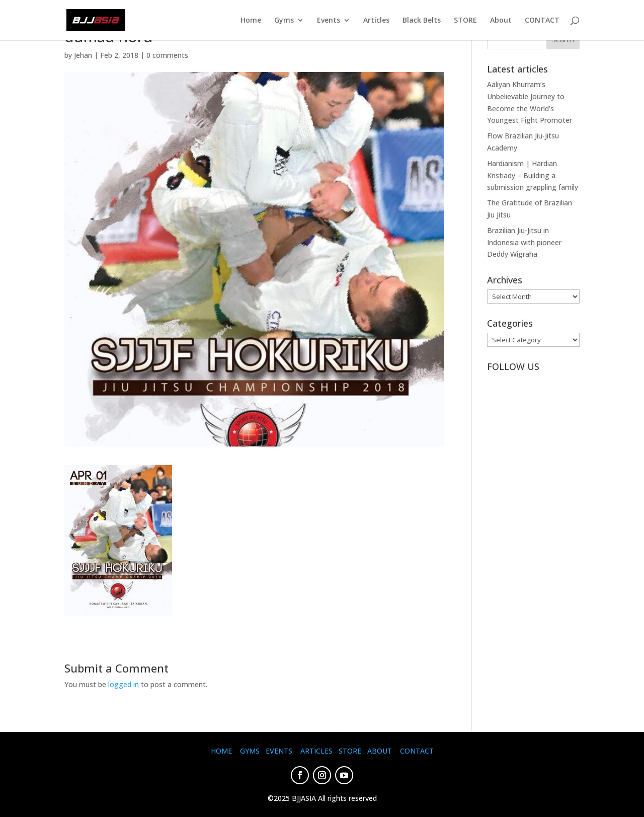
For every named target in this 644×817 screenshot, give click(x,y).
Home (251, 21)
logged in (124, 684)
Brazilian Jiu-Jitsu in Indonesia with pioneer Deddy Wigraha (524, 242)
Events (329, 21)
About (501, 21)
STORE (465, 21)
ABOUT (380, 751)
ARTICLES (316, 751)
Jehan (83, 55)
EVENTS (279, 751)
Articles (376, 21)
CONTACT (542, 21)
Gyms (284, 21)
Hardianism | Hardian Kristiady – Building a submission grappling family (533, 175)
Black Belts (422, 21)
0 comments (167, 55)
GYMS (250, 751)
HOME (221, 751)
